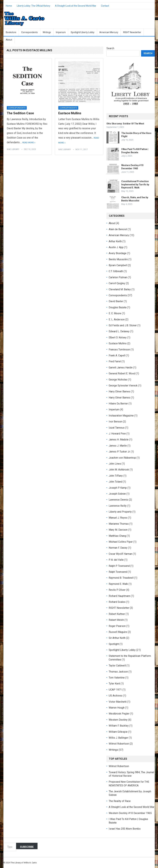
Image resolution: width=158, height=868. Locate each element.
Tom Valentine (117, 678)
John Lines (115, 464)
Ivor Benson (115, 422)
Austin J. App (116, 247)
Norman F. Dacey (118, 548)
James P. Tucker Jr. (119, 452)
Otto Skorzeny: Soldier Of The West (125, 124)
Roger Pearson (117, 626)
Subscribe (27, 847)
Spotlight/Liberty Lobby (83, 32)
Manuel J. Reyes (118, 518)
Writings (47, 32)
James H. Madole (119, 440)
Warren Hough (117, 708)
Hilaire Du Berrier (118, 404)
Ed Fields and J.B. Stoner (123, 325)
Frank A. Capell (117, 355)
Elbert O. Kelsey (118, 337)
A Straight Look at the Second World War (76, 6)
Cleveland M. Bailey (120, 289)
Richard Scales (117, 602)
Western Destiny (118, 720)
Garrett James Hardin (121, 368)
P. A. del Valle (116, 560)
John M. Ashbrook (119, 470)
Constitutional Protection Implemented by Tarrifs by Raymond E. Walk (135, 184)
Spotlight (114, 644)
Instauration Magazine (121, 416)
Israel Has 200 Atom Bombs (125, 829)
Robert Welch (116, 620)
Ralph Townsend (118, 572)
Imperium (61, 32)
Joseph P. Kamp (118, 488)
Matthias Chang (117, 536)
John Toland (115, 482)
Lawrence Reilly (118, 506)
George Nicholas (118, 380)
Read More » (29, 142)
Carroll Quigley (117, 283)
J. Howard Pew (117, 434)
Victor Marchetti (118, 702)
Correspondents (29, 32)
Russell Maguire (118, 632)
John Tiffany (116, 476)
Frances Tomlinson (119, 350)
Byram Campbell (118, 265)
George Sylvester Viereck (123, 386)
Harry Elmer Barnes (120, 391)
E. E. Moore (115, 313)
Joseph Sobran (117, 494)
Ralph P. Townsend (119, 566)
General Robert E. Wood (122, 373)
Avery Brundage (118, 253)
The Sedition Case (20, 113)
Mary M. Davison (118, 530)
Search (110, 48)
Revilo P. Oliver (117, 590)
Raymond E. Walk (118, 584)
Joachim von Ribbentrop (122, 458)
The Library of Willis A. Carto (24, 863)
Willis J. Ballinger (118, 738)
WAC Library (13, 149)
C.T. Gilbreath (116, 271)
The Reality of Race (120, 801)
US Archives (116, 696)
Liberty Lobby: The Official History (34, 6)
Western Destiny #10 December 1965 (130, 813)
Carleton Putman (118, 277)
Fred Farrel (115, 361)
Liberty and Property (120, 512)
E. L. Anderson (117, 319)
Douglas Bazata (118, 307)
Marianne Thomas (119, 524)
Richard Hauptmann (120, 596)
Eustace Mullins (70, 113)
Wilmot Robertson (119, 744)
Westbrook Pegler (119, 714)
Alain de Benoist (118, 229)
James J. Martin (118, 446)
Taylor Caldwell (117, 666)
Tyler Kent (114, 684)
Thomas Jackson (118, 672)
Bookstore (11, 32)
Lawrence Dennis (118, 500)
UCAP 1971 (115, 690)
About (9, 40)
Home (9, 6)
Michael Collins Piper (121, 542)
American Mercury (109, 32)
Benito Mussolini (118, 259)
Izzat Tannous (117, 428)
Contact (105, 6)
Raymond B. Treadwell (121, 578)
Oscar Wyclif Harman (120, 554)
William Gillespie (118, 732)
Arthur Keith (115, 241)
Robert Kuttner (117, 614)
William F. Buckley (119, 726)
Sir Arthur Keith (117, 638)
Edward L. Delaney (119, 331)
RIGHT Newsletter (132, 32)
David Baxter (116, 301)
